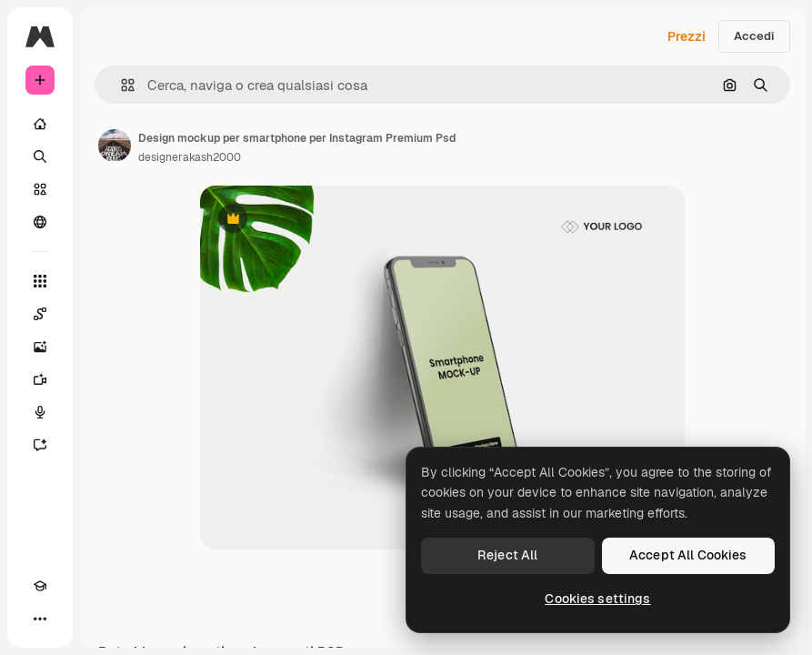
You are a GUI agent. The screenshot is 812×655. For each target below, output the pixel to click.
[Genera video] (40, 379)
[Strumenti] (40, 281)
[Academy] (40, 586)
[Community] (40, 222)
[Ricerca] (40, 156)
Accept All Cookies (688, 555)
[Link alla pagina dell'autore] (115, 146)
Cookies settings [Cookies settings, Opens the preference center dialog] (597, 599)
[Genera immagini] (40, 347)
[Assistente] (40, 445)
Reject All (507, 555)
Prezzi (687, 36)
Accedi (754, 36)
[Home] (40, 124)
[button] (120, 85)
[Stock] (40, 189)
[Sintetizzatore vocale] (40, 412)
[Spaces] (40, 314)
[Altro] (40, 619)
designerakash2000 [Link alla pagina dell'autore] (190, 157)
